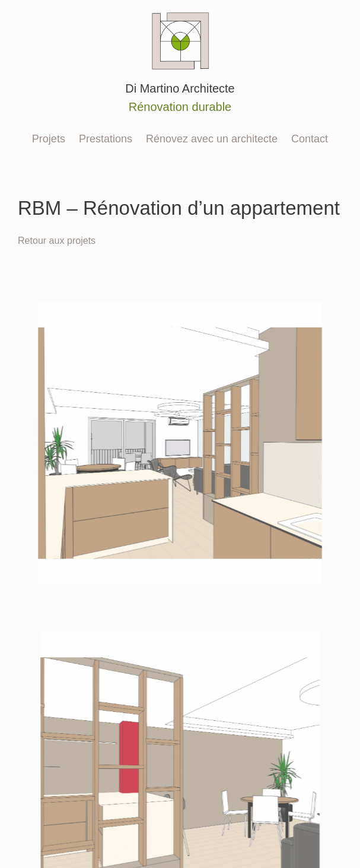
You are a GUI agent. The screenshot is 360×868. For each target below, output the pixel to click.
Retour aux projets (57, 240)
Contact (310, 139)
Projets (49, 139)
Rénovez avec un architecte (212, 139)
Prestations (106, 139)
